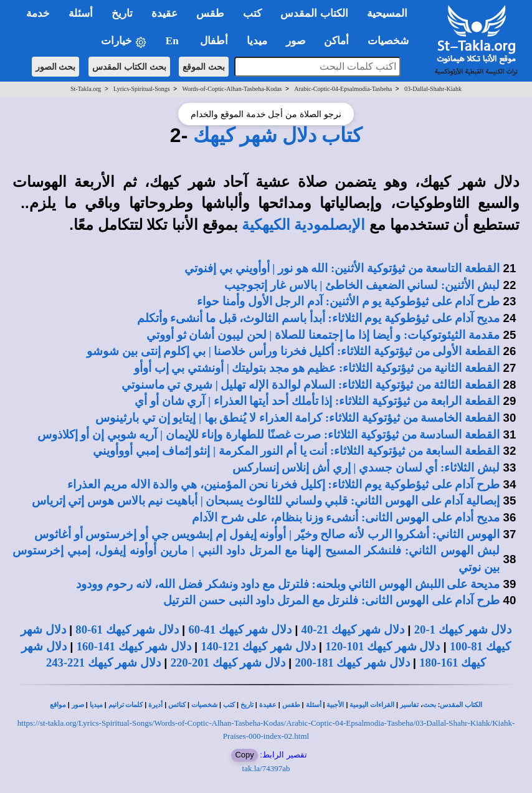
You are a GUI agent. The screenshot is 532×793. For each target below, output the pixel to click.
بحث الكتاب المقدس (129, 67)
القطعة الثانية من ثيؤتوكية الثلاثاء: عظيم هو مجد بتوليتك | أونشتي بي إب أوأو (317, 368)
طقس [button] (210, 13)
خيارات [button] (124, 41)
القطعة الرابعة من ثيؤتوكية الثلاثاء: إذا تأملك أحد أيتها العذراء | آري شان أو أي (317, 401)
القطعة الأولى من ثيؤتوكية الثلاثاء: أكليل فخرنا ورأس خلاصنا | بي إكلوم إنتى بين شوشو (293, 351)
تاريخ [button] (122, 13)
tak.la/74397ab (266, 768)
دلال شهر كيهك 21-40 (353, 629)
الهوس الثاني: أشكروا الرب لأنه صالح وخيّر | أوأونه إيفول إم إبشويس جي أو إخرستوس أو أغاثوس (267, 534)
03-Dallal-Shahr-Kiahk (433, 89)
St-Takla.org (86, 89)
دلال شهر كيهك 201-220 (228, 662)
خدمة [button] (38, 13)
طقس (291, 705)
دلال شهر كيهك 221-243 (103, 662)
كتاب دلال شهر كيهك (278, 135)
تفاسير (409, 705)
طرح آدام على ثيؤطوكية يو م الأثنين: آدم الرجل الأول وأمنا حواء (348, 301)
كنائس (177, 705)
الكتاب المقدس (461, 705)
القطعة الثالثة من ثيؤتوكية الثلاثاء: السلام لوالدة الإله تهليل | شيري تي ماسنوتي (311, 385)
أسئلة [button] (81, 13)
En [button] (173, 41)
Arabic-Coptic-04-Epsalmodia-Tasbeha (343, 89)
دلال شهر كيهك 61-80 (127, 629)
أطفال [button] (214, 41)
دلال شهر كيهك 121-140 (258, 646)
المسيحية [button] (387, 13)
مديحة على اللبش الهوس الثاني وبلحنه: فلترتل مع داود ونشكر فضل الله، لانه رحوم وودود (288, 584)
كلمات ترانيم (126, 705)
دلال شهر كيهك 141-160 (134, 646)
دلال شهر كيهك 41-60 (240, 629)
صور (78, 705)
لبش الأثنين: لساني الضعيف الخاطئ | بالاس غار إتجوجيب (362, 285)
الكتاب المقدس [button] (314, 13)
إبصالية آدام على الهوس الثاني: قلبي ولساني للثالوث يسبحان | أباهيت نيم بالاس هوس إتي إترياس (266, 501)
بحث (430, 705)
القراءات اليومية (372, 705)
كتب (229, 705)
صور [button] (296, 41)
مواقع (58, 705)
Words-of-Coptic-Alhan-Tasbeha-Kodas (232, 89)
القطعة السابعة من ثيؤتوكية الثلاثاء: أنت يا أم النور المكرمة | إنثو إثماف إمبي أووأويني (296, 451)
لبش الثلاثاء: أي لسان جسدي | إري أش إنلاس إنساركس (366, 468)
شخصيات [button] (392, 41)
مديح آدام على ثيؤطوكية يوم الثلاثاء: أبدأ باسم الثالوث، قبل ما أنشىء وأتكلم (318, 318)
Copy (244, 755)
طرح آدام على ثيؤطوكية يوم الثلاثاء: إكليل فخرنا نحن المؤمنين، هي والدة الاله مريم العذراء (283, 484)
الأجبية (335, 705)
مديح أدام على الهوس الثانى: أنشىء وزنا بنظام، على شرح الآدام (346, 517)
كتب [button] (252, 13)
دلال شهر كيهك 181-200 (352, 662)
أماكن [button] (336, 41)
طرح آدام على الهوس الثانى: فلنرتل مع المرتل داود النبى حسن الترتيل (331, 600)
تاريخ (247, 705)
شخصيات (204, 705)
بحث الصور (56, 67)
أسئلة (314, 705)
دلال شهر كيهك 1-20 (463, 629)
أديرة (155, 705)
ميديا (96, 705)
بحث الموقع (204, 67)
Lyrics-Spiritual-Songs (142, 89)
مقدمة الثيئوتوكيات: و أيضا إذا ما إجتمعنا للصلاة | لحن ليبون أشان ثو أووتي (323, 335)
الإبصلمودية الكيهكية (303, 225)
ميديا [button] (257, 41)
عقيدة (268, 705)
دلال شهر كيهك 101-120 (382, 646)
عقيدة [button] (164, 13)
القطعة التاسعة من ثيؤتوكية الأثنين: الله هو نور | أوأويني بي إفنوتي (342, 268)
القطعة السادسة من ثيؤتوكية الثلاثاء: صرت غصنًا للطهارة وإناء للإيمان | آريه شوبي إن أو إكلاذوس (268, 434)
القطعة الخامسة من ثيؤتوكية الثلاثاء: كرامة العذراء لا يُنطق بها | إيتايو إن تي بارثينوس (297, 418)
